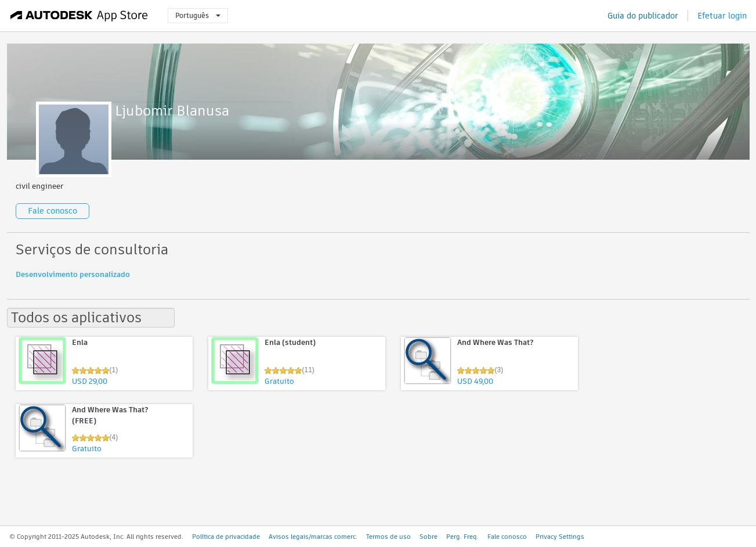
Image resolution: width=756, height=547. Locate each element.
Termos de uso (388, 537)
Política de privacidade (226, 537)
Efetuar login (722, 16)
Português (198, 15)
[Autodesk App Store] (79, 16)
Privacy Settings (560, 537)
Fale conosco (53, 211)
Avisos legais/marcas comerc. (313, 537)
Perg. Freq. (462, 537)
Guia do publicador (643, 16)
